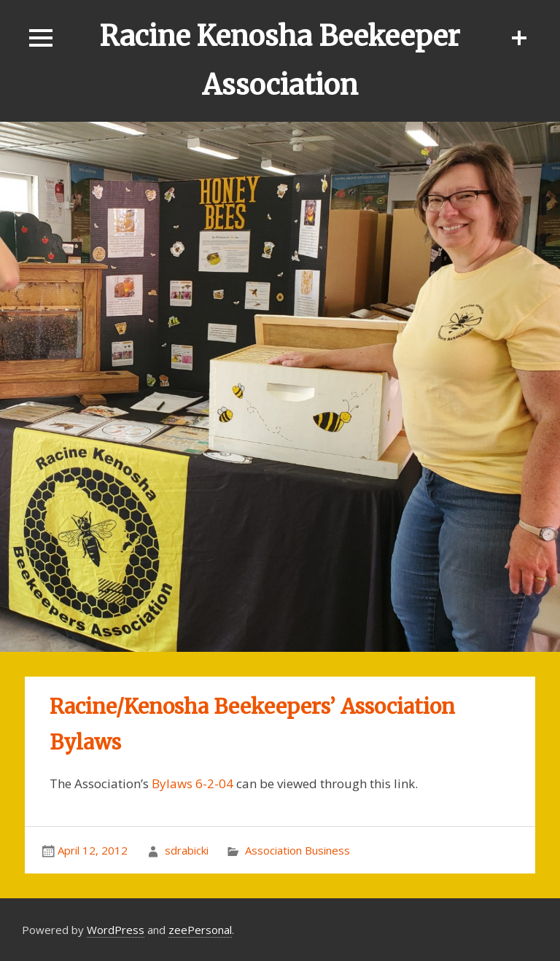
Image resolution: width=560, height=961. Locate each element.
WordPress (116, 930)
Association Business (297, 850)
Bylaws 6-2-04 (192, 783)
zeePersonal (200, 930)
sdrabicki (187, 850)
